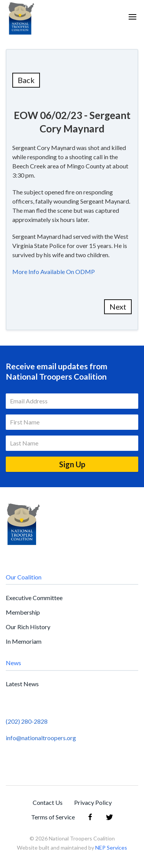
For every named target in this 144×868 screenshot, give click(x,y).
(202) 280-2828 (27, 721)
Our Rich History (28, 627)
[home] (21, 17)
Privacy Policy (93, 802)
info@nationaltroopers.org (41, 738)
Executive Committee (34, 598)
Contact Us (48, 802)
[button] (132, 17)
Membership (23, 612)
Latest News (22, 684)
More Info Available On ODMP (54, 272)
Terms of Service (53, 817)
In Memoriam (24, 641)
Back (26, 80)
